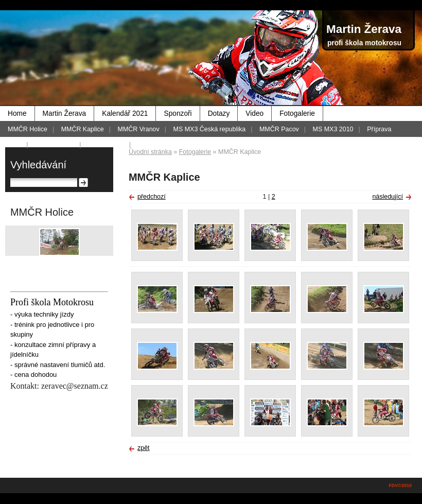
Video (254, 114)
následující (388, 197)
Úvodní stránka (150, 152)
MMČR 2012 (106, 145)
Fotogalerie (297, 114)
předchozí (152, 197)
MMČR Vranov (139, 129)
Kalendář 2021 (125, 114)
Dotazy (219, 114)
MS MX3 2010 (333, 129)
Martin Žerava (65, 114)
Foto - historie (55, 145)
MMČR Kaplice (83, 129)
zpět (144, 448)
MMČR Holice (28, 129)
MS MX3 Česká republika (210, 129)
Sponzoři (178, 114)
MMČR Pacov (279, 129)
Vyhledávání (38, 165)
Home (17, 114)
